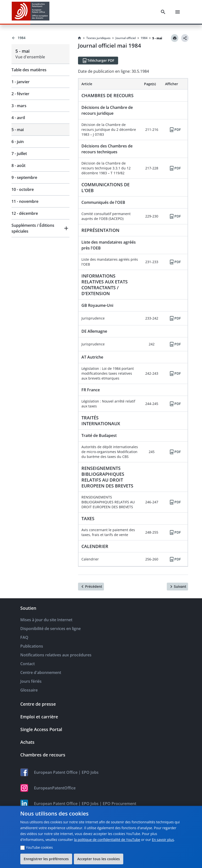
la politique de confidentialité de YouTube (107, 840)
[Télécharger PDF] (98, 61)
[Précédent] (91, 587)
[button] (40, 228)
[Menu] (178, 12)
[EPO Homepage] (31, 12)
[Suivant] (177, 587)
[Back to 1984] (40, 38)
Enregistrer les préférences (46, 859)
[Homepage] (79, 38)
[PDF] (175, 130)
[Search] (163, 12)
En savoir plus (163, 840)
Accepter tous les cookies (99, 859)
